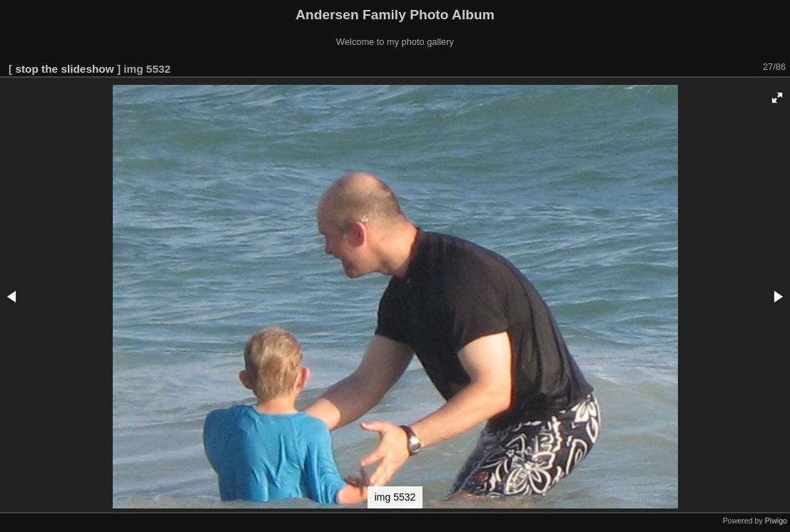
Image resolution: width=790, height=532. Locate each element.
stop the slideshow (64, 69)
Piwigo (776, 521)
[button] (777, 98)
